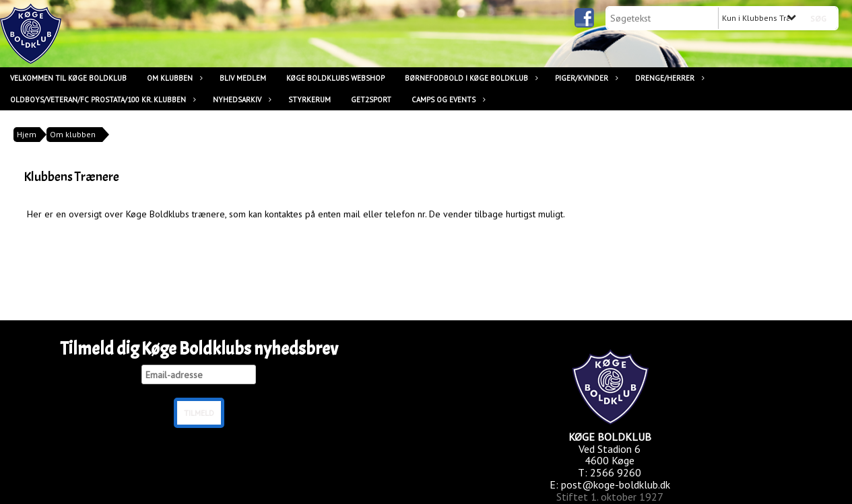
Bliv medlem (243, 78)
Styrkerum (309, 100)
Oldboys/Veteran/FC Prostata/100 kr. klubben (101, 100)
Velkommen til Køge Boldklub (68, 78)
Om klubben (173, 78)
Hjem (27, 134)
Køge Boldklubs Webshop (335, 78)
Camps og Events (447, 100)
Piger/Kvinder (585, 78)
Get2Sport (371, 100)
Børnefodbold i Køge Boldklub (470, 78)
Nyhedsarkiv (240, 100)
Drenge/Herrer (668, 78)
